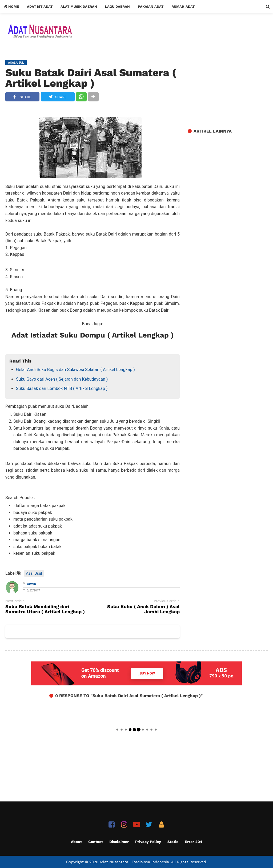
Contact (96, 842)
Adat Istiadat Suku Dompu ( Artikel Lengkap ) (93, 335)
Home (11, 7)
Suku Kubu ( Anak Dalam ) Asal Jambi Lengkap (143, 609)
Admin (32, 584)
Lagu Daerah (117, 7)
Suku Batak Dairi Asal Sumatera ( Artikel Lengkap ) (91, 78)
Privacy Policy (148, 842)
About (76, 842)
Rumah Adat (183, 7)
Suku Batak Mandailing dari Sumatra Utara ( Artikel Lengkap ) (45, 609)
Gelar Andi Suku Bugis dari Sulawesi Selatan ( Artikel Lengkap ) (75, 370)
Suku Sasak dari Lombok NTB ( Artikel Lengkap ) (62, 388)
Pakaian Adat (151, 7)
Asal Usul (34, 573)
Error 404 (194, 842)
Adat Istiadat (40, 7)
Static (173, 842)
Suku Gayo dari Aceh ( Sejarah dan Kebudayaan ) (62, 379)
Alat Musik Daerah (79, 7)
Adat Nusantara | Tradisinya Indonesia (134, 862)
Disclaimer (119, 842)
